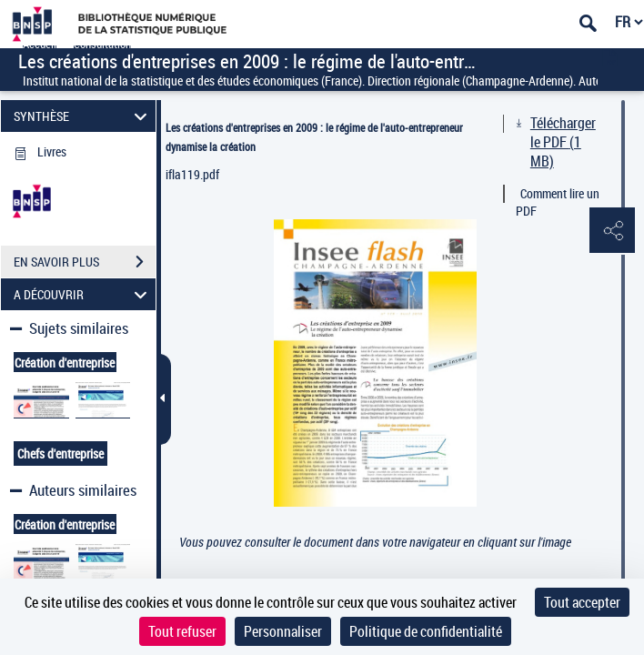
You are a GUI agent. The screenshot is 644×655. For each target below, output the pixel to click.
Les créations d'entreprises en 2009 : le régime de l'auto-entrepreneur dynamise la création (314, 137)
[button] (612, 231)
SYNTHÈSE (83, 116)
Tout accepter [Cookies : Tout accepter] (582, 602)
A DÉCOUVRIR (83, 294)
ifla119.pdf (192, 174)
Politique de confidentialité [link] (426, 631)
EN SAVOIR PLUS (85, 262)
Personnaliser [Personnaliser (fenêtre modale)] (283, 631)
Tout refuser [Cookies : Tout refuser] (182, 631)
